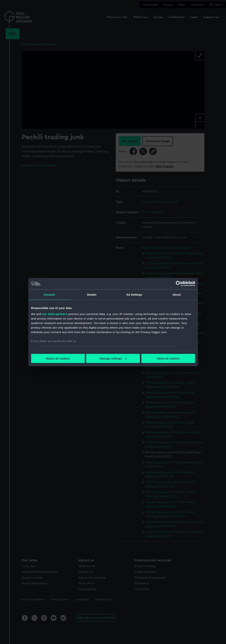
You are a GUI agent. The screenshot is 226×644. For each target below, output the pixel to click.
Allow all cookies (168, 358)
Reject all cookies (58, 358)
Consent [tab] (49, 295)
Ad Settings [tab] (134, 295)
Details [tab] (92, 295)
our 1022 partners (55, 314)
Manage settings (113, 358)
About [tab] (177, 295)
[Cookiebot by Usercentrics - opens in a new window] (179, 284)
